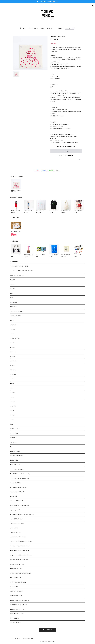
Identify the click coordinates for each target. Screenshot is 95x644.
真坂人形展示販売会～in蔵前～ (18, 564)
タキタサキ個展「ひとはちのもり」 (18, 582)
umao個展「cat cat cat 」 (17, 456)
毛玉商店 (13, 289)
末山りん (12, 334)
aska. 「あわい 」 (14, 528)
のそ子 (12, 379)
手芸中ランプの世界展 (16, 316)
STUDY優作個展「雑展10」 (17, 591)
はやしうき (13, 284)
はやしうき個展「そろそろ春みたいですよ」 (20, 478)
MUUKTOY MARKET (16, 578)
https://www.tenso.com (57, 141)
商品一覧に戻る (47, 630)
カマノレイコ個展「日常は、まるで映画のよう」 (21, 573)
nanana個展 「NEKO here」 (17, 614)
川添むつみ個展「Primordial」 (17, 501)
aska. (12, 388)
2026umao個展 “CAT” (16, 596)
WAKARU (13, 397)
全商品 (42, 28)
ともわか (12, 415)
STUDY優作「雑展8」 (15, 451)
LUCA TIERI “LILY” (15, 465)
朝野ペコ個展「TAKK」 (16, 623)
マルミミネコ (13, 329)
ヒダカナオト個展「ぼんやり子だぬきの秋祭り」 (21, 541)
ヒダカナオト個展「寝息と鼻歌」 (18, 492)
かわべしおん (14, 302)
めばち (12, 420)
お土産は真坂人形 (15, 618)
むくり (12, 298)
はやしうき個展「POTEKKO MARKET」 (20, 266)
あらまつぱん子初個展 (16, 483)
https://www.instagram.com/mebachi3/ (61, 128)
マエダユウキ (14, 442)
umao (12, 293)
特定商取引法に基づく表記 (28, 638)
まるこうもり (13, 361)
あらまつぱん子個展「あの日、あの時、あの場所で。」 (22, 271)
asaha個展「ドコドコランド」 (17, 519)
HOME (24, 28)
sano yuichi (13, 438)
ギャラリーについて (33, 28)
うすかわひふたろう (15, 429)
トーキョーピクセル (15, 338)
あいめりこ (13, 402)
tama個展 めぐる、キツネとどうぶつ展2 (20, 546)
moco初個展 (14, 496)
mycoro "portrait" (15, 510)
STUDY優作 (13, 307)
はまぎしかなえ (14, 433)
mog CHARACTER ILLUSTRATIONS (20, 551)
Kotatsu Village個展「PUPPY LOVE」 (20, 600)
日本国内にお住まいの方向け (66, 156)
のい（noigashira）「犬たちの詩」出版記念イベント (22, 514)
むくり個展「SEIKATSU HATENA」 (19, 605)
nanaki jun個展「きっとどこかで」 (18, 609)
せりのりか (13, 343)
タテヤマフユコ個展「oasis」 (17, 469)
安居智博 (13, 280)
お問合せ (60, 28)
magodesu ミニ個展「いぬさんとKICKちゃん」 (21, 555)
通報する (80, 159)
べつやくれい (13, 356)
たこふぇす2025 (14, 587)
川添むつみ (13, 374)
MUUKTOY (13, 370)
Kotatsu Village (14, 460)
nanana (12, 383)
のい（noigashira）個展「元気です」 (19, 487)
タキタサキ (13, 365)
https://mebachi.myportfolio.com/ (59, 124)
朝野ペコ (13, 347)
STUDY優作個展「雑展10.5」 (17, 275)
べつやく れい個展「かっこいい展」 (18, 537)
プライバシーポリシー (16, 638)
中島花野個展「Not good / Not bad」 (20, 505)
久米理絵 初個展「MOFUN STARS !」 (20, 560)
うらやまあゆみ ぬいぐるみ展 (17, 523)
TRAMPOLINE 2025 (16, 532)
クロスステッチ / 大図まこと (17, 311)
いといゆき (13, 393)
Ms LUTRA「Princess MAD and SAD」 (20, 474)
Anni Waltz (13, 406)
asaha (12, 320)
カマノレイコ (13, 325)
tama (12, 424)
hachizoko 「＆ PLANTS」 (17, 569)
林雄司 (12, 411)
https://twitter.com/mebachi (58, 126)
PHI (11, 447)
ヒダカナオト (13, 352)
